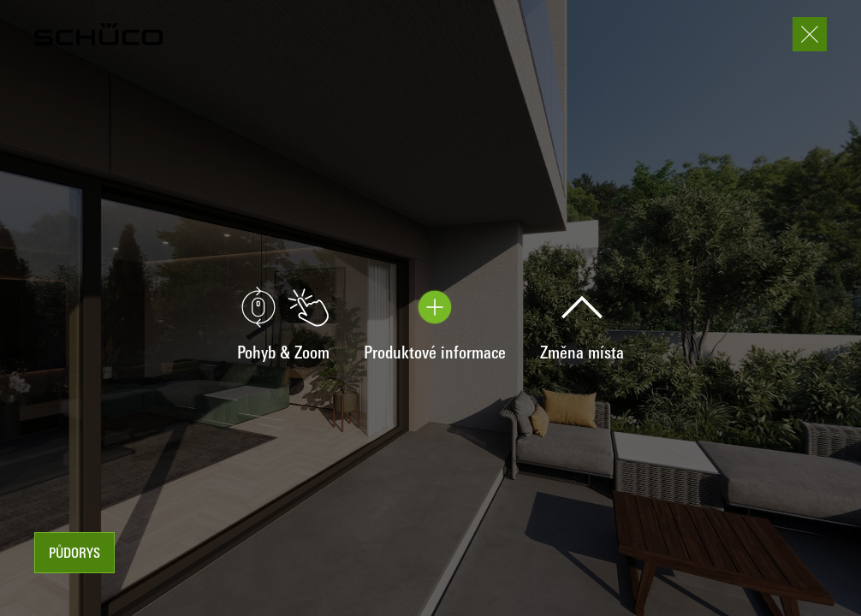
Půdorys (74, 554)
